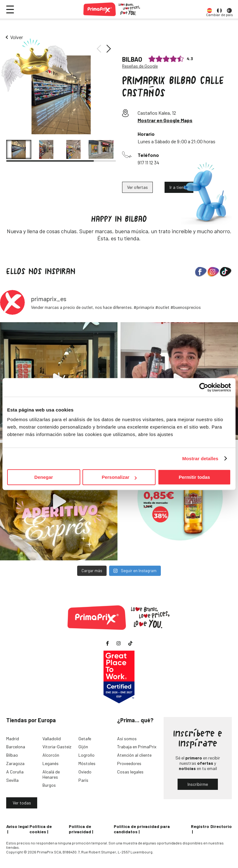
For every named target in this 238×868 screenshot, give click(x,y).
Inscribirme (198, 784)
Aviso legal (17, 826)
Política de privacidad (80, 829)
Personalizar (119, 477)
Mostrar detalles (200, 458)
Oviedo (85, 772)
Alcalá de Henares (51, 774)
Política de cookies (41, 829)
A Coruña (15, 772)
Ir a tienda (179, 187)
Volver (17, 37)
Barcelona (16, 747)
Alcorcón (51, 755)
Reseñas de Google (140, 66)
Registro (200, 826)
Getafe (85, 739)
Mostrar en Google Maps (165, 120)
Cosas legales (130, 772)
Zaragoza (15, 763)
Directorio (221, 826)
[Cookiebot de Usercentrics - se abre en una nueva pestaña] (204, 387)
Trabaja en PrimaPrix (137, 747)
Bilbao (12, 755)
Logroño (86, 755)
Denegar (44, 477)
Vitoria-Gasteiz (57, 747)
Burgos (49, 785)
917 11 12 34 (148, 162)
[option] (209, 9)
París (83, 780)
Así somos (127, 739)
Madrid (13, 739)
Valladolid (52, 739)
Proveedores (129, 763)
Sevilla (12, 780)
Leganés (51, 763)
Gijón (83, 747)
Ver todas (22, 803)
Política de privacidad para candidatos (142, 829)
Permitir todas (194, 477)
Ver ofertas (137, 187)
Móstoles (87, 763)
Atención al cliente (134, 755)
